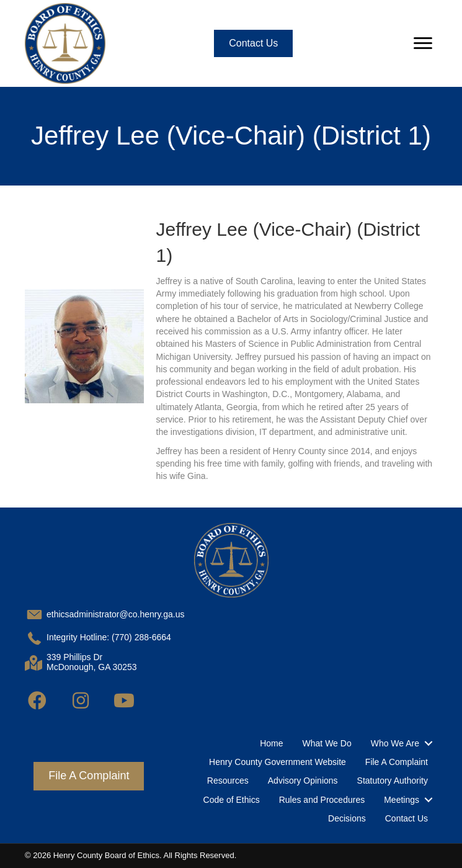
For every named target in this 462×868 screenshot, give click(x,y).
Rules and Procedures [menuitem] (322, 800)
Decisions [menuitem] (347, 818)
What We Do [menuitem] (327, 743)
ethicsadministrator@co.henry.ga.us (116, 614)
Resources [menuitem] (228, 781)
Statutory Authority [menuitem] (393, 781)
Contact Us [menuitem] (406, 818)
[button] (37, 700)
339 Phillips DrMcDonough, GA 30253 (92, 662)
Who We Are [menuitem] (395, 743)
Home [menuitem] (271, 743)
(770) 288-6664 (141, 637)
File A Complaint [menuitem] (397, 762)
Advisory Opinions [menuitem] (303, 781)
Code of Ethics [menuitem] (232, 800)
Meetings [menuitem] (402, 800)
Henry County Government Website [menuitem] (278, 762)
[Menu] (423, 43)
